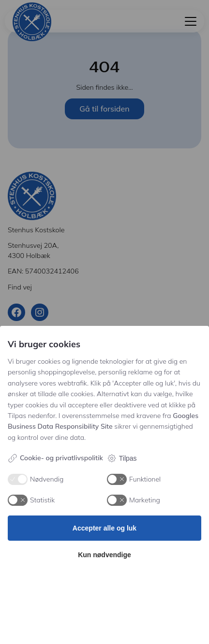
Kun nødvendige (104, 555)
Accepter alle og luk (104, 528)
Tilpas (122, 458)
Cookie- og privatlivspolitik (55, 458)
